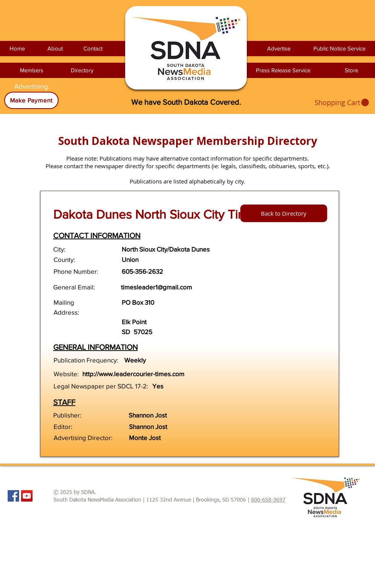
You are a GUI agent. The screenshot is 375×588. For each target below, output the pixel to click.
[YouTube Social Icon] (27, 496)
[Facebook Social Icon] (13, 496)
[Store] (351, 70)
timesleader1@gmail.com (157, 287)
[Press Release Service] (283, 70)
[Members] (32, 70)
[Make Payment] (31, 100)
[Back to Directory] (284, 213)
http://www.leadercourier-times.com (133, 374)
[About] (55, 49)
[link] (342, 103)
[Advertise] (279, 49)
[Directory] (82, 70)
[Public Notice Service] (339, 49)
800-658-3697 (268, 500)
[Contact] (93, 49)
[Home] (17, 49)
